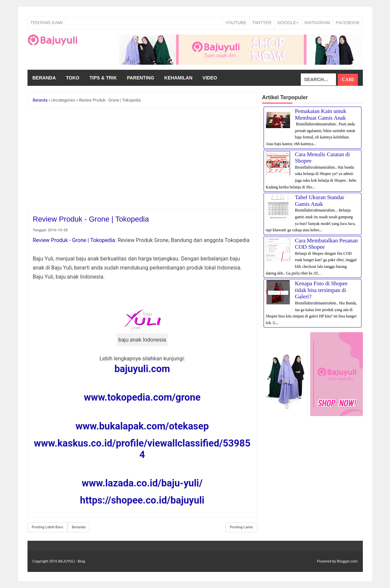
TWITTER (262, 23)
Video (210, 78)
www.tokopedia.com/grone (142, 397)
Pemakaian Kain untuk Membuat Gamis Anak (321, 114)
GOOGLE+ (288, 23)
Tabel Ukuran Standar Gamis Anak (320, 201)
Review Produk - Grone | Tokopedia (74, 240)
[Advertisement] (142, 160)
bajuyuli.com (142, 369)
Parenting (140, 78)
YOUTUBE (236, 23)
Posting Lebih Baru (48, 527)
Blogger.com (347, 561)
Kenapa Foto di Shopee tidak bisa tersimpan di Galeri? (321, 290)
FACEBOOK (348, 23)
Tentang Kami (47, 23)
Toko (73, 78)
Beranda (44, 78)
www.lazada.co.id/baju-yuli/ (142, 483)
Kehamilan (178, 78)
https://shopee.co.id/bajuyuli (142, 500)
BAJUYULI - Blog (72, 561)
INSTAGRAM (317, 23)
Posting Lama (241, 527)
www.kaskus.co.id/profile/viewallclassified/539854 (142, 449)
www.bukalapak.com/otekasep (142, 426)
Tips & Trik (103, 78)
